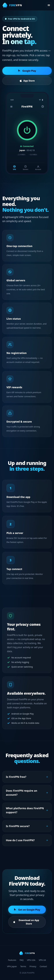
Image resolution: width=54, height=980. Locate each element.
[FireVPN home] (12, 5)
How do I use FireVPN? (27, 842)
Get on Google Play (27, 911)
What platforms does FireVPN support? (27, 812)
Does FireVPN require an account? (27, 794)
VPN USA (31, 960)
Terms (23, 966)
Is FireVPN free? (27, 779)
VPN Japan (12, 966)
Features (12, 960)
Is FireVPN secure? (27, 828)
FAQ (22, 960)
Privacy (33, 966)
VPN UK (42, 960)
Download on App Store (26, 924)
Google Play (27, 71)
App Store (27, 81)
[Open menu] (49, 5)
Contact (43, 966)
